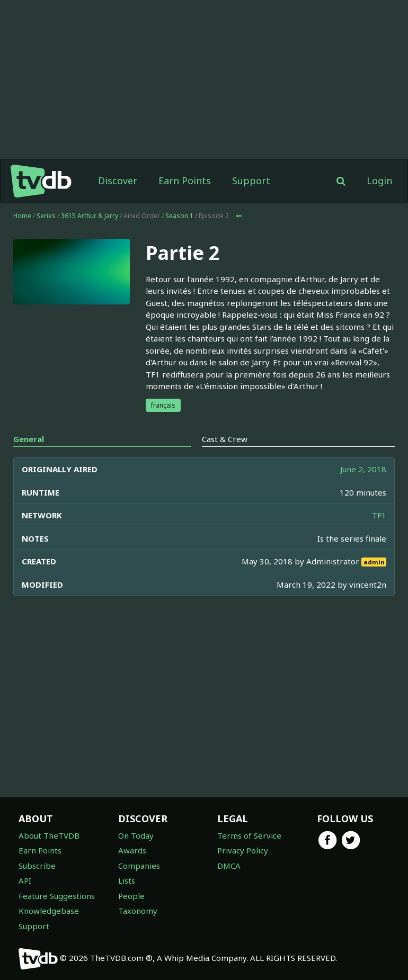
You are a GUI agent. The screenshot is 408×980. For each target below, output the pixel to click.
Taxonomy (138, 911)
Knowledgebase (49, 911)
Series (46, 216)
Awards (132, 850)
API (25, 880)
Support (251, 181)
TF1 (379, 515)
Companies (139, 866)
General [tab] (29, 439)
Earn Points (185, 181)
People (131, 896)
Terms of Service (249, 835)
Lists (127, 880)
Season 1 (179, 216)
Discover (118, 181)
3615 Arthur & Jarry (90, 216)
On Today (136, 835)
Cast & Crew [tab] (225, 439)
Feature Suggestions (57, 896)
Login (379, 181)
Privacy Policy (243, 850)
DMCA (229, 866)
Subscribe (37, 866)
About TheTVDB (49, 835)
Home (22, 216)
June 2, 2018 (363, 469)
